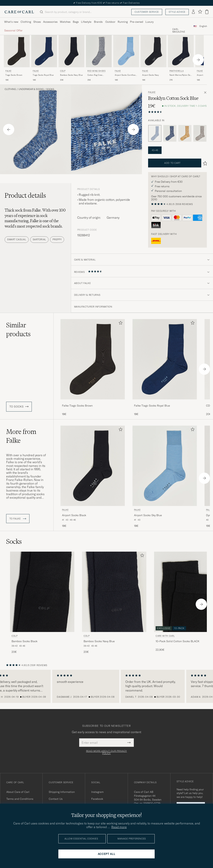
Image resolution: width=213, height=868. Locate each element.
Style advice (177, 12)
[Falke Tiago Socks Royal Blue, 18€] (44, 58)
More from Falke (21, 436)
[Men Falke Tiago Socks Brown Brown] (17, 51)
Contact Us (56, 799)
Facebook (97, 799)
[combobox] (203, 26)
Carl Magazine (179, 31)
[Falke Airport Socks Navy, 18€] (153, 58)
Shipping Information (62, 792)
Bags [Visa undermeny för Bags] (76, 22)
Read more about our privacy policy (106, 752)
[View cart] (207, 12)
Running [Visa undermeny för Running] (123, 22)
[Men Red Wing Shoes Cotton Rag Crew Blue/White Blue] (99, 51)
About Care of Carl (18, 792)
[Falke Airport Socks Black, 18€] (93, 477)
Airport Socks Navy (151, 75)
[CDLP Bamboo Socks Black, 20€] (42, 603)
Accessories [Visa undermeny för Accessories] (50, 22)
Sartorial (39, 239)
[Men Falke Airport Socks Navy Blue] (153, 51)
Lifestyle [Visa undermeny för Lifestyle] (86, 22)
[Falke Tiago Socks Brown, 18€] (17, 58)
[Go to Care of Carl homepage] (19, 12)
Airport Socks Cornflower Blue (126, 75)
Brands (98, 22)
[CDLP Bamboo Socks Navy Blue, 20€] (71, 58)
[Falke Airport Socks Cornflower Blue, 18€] (126, 58)
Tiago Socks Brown (14, 75)
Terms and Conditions (20, 799)
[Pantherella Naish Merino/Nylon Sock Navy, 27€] (181, 58)
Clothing (10, 89)
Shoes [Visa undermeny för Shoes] (37, 22)
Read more (119, 827)
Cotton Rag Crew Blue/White (95, 75)
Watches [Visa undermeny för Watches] (65, 22)
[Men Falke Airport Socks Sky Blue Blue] (165, 466)
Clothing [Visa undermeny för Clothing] (26, 22)
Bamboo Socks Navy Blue (71, 75)
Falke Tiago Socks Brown (77, 406)
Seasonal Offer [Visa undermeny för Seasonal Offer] (13, 30)
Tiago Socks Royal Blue (43, 75)
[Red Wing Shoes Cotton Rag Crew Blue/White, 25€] (99, 58)
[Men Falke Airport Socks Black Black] (93, 466)
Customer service (147, 12)
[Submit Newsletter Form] (129, 743)
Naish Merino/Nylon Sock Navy (181, 75)
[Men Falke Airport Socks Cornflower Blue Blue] (126, 51)
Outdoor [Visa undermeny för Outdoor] (110, 22)
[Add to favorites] (120, 324)
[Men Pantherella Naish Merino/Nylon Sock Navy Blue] (181, 51)
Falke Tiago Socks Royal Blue (152, 406)
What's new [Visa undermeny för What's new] (11, 22)
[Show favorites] (200, 12)
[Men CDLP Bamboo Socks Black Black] (42, 592)
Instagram (97, 792)
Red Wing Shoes (96, 71)
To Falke (18, 519)
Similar (18, 329)
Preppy (57, 239)
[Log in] (193, 12)
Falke (8, 71)
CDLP (63, 71)
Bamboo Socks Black (24, 641)
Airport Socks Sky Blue (148, 515)
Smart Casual (17, 239)
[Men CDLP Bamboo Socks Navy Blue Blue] (71, 51)
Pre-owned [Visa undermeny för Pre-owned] (137, 22)
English (203, 26)
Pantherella (177, 71)
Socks (50, 89)
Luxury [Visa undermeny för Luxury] (149, 22)
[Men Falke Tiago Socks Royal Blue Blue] (44, 51)
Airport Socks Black (74, 515)
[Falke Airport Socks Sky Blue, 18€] (165, 477)
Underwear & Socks (31, 89)
